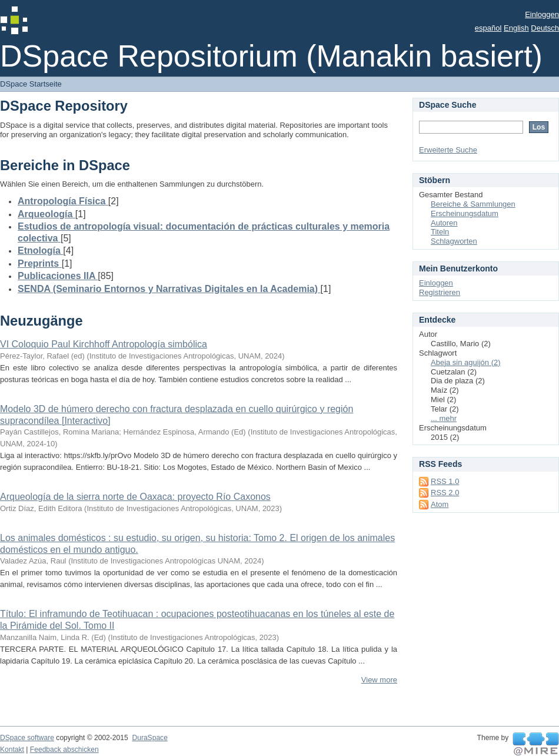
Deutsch (545, 28)
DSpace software (27, 738)
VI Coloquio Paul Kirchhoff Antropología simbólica (104, 344)
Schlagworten (454, 241)
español (488, 28)
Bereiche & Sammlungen (473, 204)
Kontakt (12, 750)
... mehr (444, 418)
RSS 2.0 (445, 493)
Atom (440, 504)
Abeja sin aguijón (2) (466, 362)
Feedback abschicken (64, 750)
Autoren (444, 223)
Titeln (440, 232)
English (516, 28)
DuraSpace (149, 738)
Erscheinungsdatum (465, 213)
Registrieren (440, 292)
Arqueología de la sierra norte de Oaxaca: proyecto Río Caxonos (135, 497)
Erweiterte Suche (448, 150)
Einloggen (542, 14)
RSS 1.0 (445, 481)
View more (379, 680)
